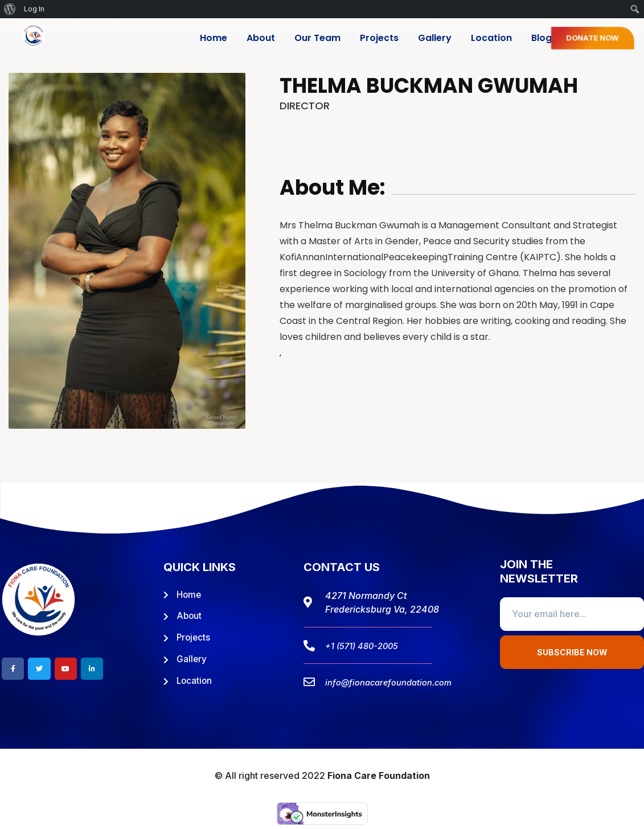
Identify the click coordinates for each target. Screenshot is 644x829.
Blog (542, 38)
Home (214, 38)
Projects (379, 38)
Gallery (435, 38)
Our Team (317, 38)
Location (491, 38)
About (261, 38)
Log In (34, 9)
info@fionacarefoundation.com (394, 682)
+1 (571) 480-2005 (366, 646)
